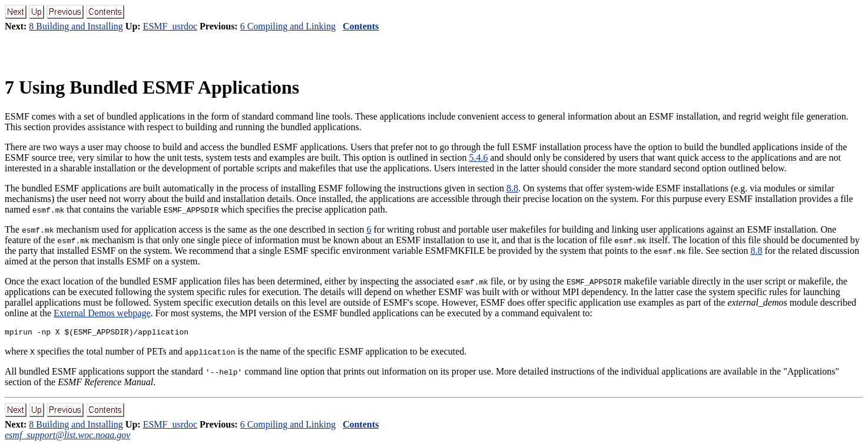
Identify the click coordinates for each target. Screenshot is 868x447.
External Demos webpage (102, 313)
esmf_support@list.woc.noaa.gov (67, 437)
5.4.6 (478, 158)
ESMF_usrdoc (170, 26)
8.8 (512, 188)
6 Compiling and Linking (288, 26)
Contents (361, 26)
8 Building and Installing (76, 26)
